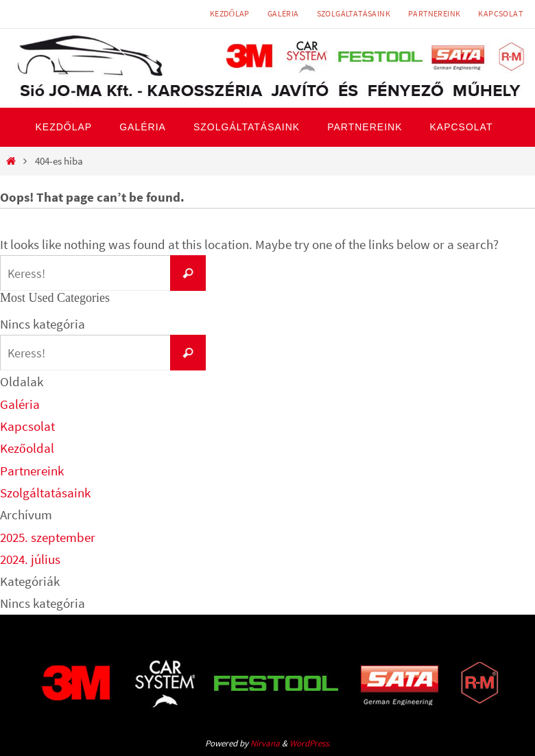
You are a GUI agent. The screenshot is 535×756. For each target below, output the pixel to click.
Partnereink (434, 13)
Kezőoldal (27, 448)
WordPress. (310, 743)
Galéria (283, 13)
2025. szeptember (48, 537)
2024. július (30, 559)
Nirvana (265, 743)
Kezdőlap (230, 13)
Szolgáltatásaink (354, 13)
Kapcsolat (500, 13)
